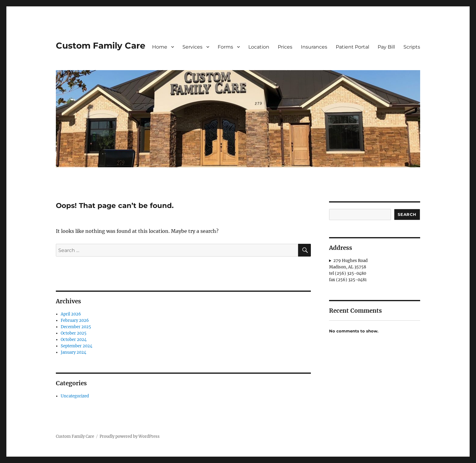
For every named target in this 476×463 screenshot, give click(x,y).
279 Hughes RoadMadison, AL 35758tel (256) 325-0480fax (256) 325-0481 (348, 270)
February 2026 (75, 320)
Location (259, 47)
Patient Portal (352, 47)
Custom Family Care (101, 46)
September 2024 (76, 346)
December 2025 (76, 327)
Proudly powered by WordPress (130, 436)
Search (407, 214)
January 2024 (73, 352)
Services (192, 47)
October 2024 (74, 340)
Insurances (314, 47)
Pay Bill (386, 47)
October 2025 (74, 333)
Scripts (412, 47)
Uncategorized (75, 396)
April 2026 (71, 314)
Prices (285, 47)
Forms (225, 47)
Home (160, 47)
